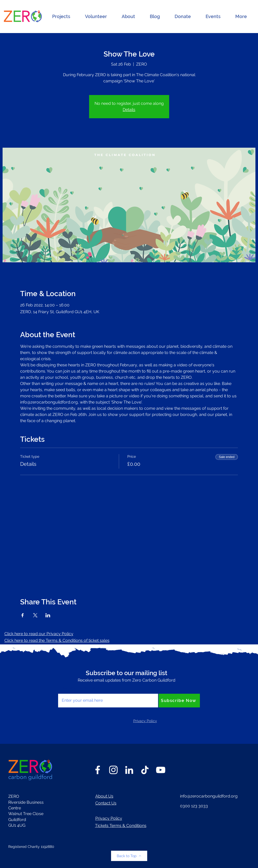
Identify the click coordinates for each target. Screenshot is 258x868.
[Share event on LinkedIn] (48, 615)
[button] (61, 17)
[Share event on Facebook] (23, 615)
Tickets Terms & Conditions (121, 826)
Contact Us (106, 803)
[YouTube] (161, 770)
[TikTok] (145, 770)
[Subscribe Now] (179, 701)
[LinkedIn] (129, 770)
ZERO (14, 796)
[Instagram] (113, 770)
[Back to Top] (129, 856)
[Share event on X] (35, 615)
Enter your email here (79, 688)
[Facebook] (98, 770)
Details (129, 110)
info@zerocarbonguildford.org (209, 796)
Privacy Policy (109, 818)
